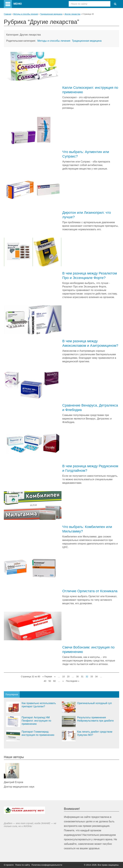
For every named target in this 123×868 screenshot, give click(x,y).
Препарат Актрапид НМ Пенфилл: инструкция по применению (36, 721)
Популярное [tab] (12, 694)
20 (68, 677)
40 (45, 681)
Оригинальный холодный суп (94, 703)
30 (78, 677)
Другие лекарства (72, 14)
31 (82, 677)
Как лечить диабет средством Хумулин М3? (95, 733)
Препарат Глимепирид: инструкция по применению (38, 733)
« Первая (47, 677)
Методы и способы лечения (26, 14)
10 (64, 677)
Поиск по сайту (23, 865)
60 (54, 681)
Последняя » (73, 681)
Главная (8, 14)
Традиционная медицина (51, 14)
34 (96, 677)
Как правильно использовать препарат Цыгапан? (39, 705)
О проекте (9, 865)
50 (50, 681)
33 (92, 677)
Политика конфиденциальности (47, 865)
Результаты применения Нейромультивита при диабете (95, 719)
